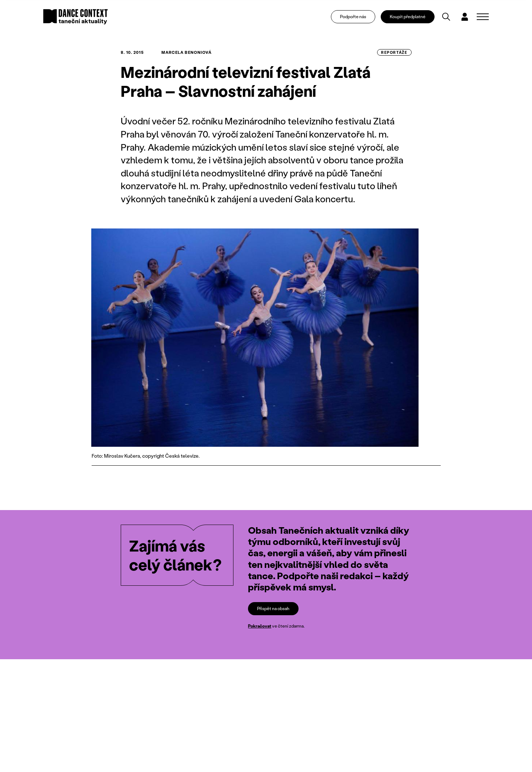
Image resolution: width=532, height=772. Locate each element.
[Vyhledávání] (446, 17)
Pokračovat (260, 626)
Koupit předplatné (408, 17)
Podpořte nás (353, 17)
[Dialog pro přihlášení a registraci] (465, 17)
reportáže (394, 52)
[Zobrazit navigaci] (483, 17)
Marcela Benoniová (187, 52)
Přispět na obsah (273, 608)
